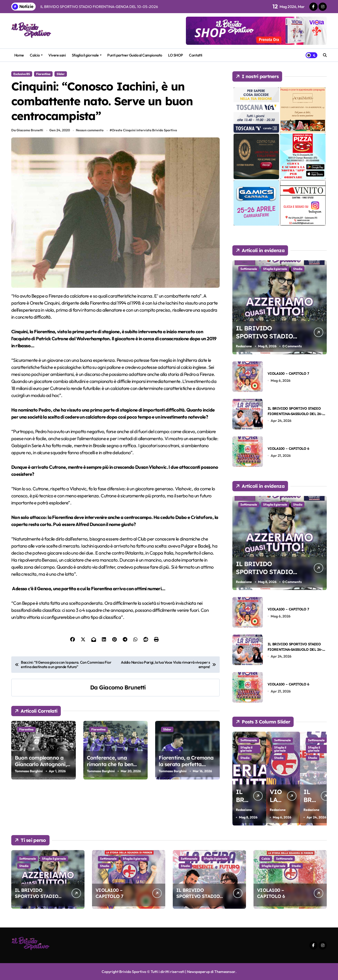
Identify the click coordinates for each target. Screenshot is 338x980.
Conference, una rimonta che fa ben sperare (110, 766)
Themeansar (225, 972)
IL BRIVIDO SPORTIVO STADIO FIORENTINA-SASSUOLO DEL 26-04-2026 (295, 414)
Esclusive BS (22, 74)
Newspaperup (198, 972)
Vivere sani (57, 55)
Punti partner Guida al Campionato (135, 55)
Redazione (244, 346)
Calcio (36, 55)
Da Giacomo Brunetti (27, 132)
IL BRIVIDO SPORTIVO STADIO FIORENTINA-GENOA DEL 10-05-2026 (269, 340)
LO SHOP (176, 55)
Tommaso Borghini (29, 772)
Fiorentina (43, 74)
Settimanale (249, 269)
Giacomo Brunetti (122, 689)
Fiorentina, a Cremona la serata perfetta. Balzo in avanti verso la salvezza (187, 769)
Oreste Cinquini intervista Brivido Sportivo (144, 132)
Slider (61, 74)
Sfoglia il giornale (87, 55)
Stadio (298, 269)
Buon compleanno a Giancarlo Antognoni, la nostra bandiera (41, 766)
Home (19, 55)
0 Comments (292, 346)
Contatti (196, 55)
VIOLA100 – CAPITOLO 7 (288, 373)
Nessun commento (90, 132)
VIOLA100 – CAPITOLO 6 (288, 448)
